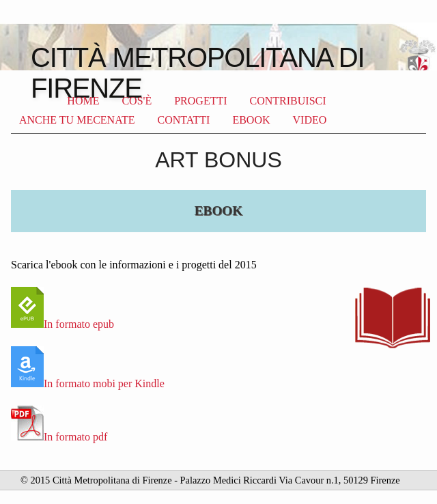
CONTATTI (183, 120)
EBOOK (251, 120)
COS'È (137, 101)
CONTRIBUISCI (288, 101)
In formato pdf (59, 437)
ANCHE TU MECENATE (77, 120)
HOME (83, 101)
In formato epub (62, 324)
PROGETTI (200, 101)
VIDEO (310, 120)
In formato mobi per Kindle (88, 383)
